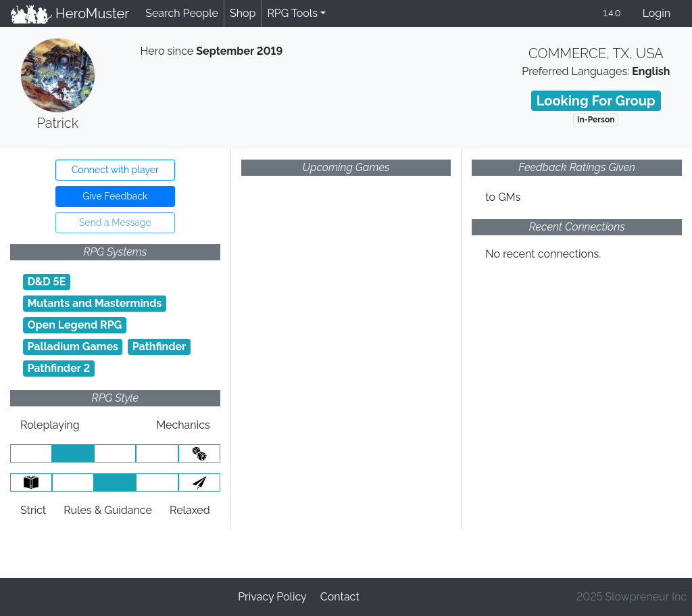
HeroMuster (70, 14)
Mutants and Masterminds (94, 303)
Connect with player (115, 170)
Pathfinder (159, 347)
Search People (182, 13)
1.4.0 (612, 13)
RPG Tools (292, 13)
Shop (243, 13)
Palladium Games (73, 347)
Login (657, 13)
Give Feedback (115, 196)
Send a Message (115, 222)
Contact (340, 597)
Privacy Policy (272, 597)
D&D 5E (46, 282)
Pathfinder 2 (58, 368)
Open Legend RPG (74, 325)
